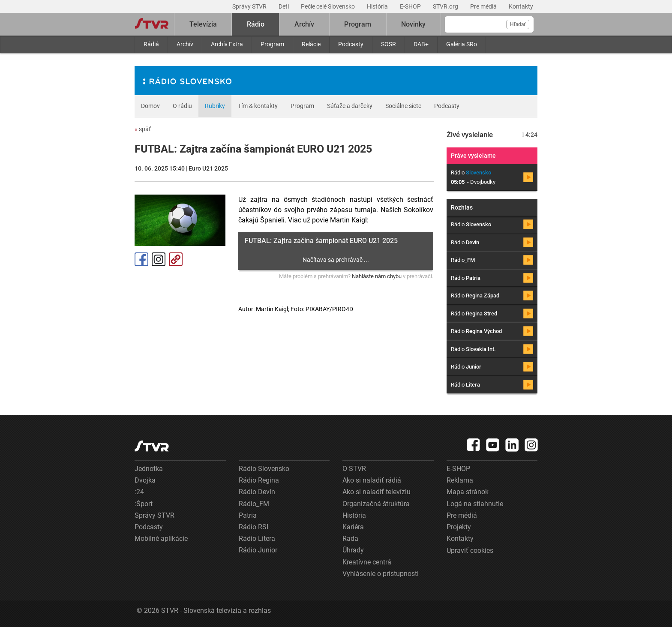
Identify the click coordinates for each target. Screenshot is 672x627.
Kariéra (353, 527)
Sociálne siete (403, 106)
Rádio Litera (257, 538)
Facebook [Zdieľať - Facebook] (141, 259)
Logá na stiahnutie (475, 504)
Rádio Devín (257, 492)
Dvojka (145, 480)
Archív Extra (227, 44)
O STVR (354, 469)
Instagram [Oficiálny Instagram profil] (159, 259)
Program (272, 44)
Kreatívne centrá (367, 562)
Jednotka (149, 469)
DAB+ (421, 44)
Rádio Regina (259, 480)
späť (143, 129)
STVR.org (446, 6)
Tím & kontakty (258, 106)
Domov (150, 106)
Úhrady (353, 550)
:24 (139, 492)
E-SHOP (411, 6)
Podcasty (351, 44)
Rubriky (215, 106)
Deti (284, 6)
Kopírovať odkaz (176, 259)
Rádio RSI (253, 527)
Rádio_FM (254, 504)
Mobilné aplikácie (161, 538)
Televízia (203, 24)
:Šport (144, 504)
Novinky (413, 24)
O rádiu (182, 106)
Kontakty (521, 6)
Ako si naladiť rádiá (372, 480)
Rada (350, 538)
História (378, 6)
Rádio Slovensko (264, 469)
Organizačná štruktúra (376, 504)
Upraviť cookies (470, 550)
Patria (248, 515)
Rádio (256, 24)
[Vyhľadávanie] (489, 24)
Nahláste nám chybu (377, 276)
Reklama (460, 480)
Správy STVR (250, 6)
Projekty (459, 527)
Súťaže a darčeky (350, 106)
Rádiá (151, 44)
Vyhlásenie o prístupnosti (381, 574)
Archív (185, 44)
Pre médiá (484, 6)
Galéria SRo (462, 44)
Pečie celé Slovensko (328, 6)
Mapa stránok (468, 492)
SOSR (388, 44)
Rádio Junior (258, 550)
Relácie (311, 44)
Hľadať (518, 24)
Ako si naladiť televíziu (376, 492)
